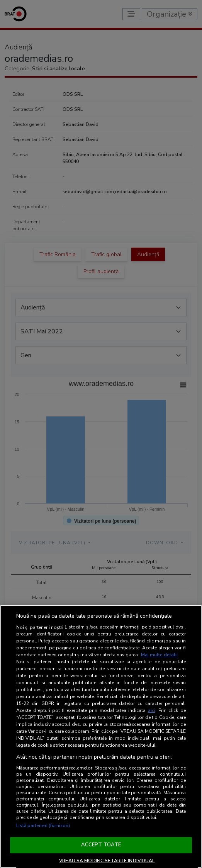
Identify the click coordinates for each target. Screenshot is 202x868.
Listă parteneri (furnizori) (43, 826)
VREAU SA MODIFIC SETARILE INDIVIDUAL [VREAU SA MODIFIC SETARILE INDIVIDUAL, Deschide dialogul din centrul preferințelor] (107, 861)
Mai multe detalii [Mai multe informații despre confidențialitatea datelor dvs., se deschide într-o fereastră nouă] (159, 655)
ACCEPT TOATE (101, 845)
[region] (101, 736)
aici (152, 710)
